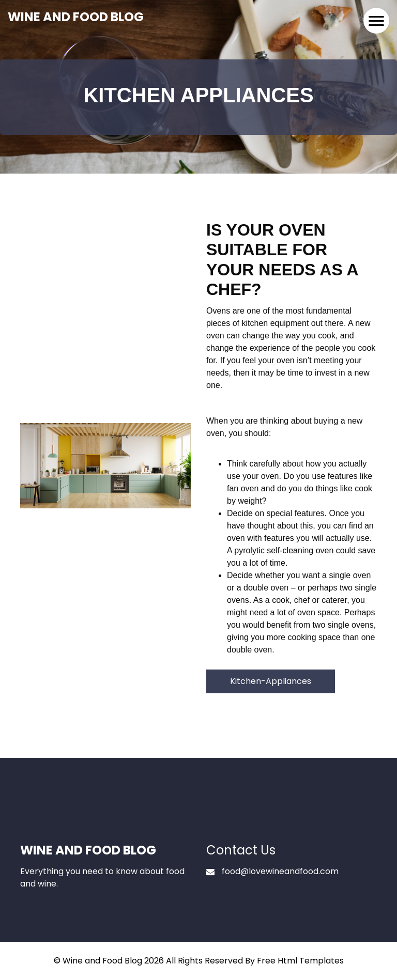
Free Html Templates (300, 961)
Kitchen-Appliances (271, 681)
